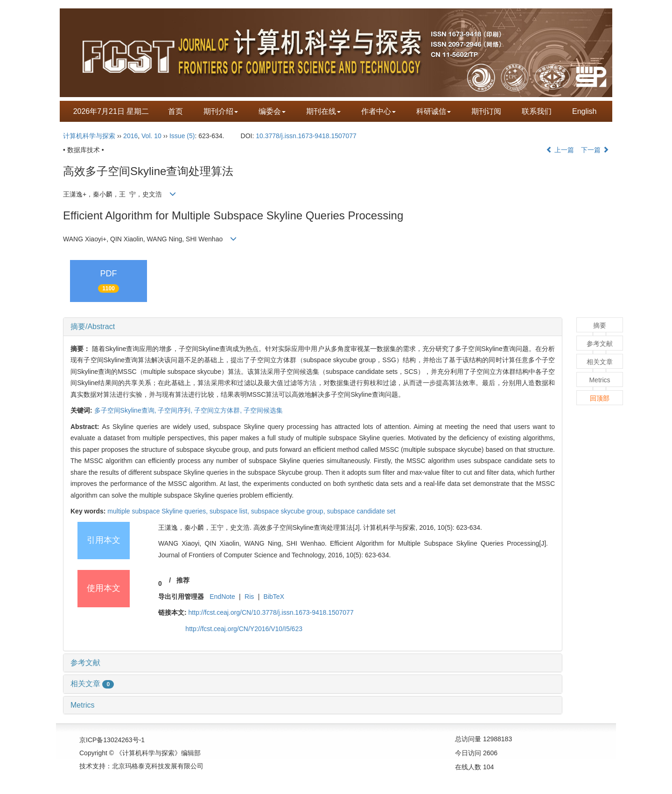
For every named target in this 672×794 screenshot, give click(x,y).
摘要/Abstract (93, 327)
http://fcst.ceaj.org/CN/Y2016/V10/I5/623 (244, 629)
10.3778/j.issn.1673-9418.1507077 (306, 136)
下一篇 (595, 150)
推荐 (183, 580)
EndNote (222, 597)
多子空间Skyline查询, (126, 410)
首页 (175, 111)
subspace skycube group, (289, 511)
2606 (490, 753)
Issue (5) (182, 136)
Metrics (83, 705)
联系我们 (537, 111)
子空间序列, (176, 410)
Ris (249, 597)
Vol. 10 (151, 136)
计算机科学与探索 (89, 136)
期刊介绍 (221, 111)
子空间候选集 (263, 410)
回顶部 (600, 398)
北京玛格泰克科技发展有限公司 (158, 766)
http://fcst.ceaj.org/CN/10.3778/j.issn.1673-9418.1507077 (271, 612)
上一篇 (560, 150)
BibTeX (274, 597)
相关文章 (92, 684)
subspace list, (230, 511)
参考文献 (85, 663)
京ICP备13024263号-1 (112, 740)
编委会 (272, 111)
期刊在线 (323, 111)
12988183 (497, 739)
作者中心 (378, 111)
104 (488, 767)
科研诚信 (434, 111)
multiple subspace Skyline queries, (158, 511)
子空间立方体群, (219, 410)
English (584, 111)
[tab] (313, 327)
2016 (130, 136)
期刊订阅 (486, 111)
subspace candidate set (361, 511)
